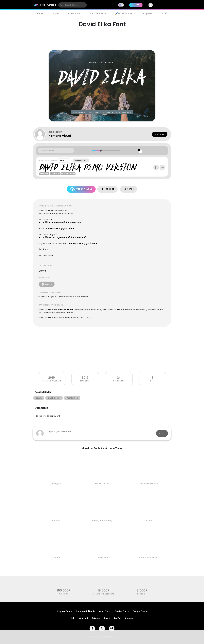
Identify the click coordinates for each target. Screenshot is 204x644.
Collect (107, 189)
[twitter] (102, 629)
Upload (136, 5)
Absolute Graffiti (148, 558)
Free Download (81, 189)
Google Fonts (140, 611)
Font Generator (98, 13)
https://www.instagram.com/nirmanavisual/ (62, 237)
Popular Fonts (65, 611)
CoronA (148, 521)
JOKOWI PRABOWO (148, 483)
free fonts (64, 594)
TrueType (64, 160)
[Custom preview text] (56, 151)
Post (162, 433)
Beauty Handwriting (102, 521)
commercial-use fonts (104, 594)
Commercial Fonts (86, 611)
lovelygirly (56, 483)
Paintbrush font (66, 310)
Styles (56, 13)
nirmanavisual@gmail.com (60, 228)
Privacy (96, 618)
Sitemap (129, 618)
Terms (107, 618)
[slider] (101, 151)
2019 (52, 378)
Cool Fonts (105, 611)
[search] (73, 5)
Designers (147, 13)
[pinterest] (112, 629)
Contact (160, 134)
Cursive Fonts (122, 611)
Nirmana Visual (60, 136)
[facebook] (92, 629)
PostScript (81, 160)
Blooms (56, 521)
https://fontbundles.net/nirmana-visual (60, 223)
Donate (47, 284)
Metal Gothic (102, 483)
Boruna (56, 558)
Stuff (164, 13)
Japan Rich (102, 558)
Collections (74, 13)
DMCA (117, 618)
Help (73, 618)
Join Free (163, 5)
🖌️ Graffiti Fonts (124, 13)
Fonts (40, 13)
